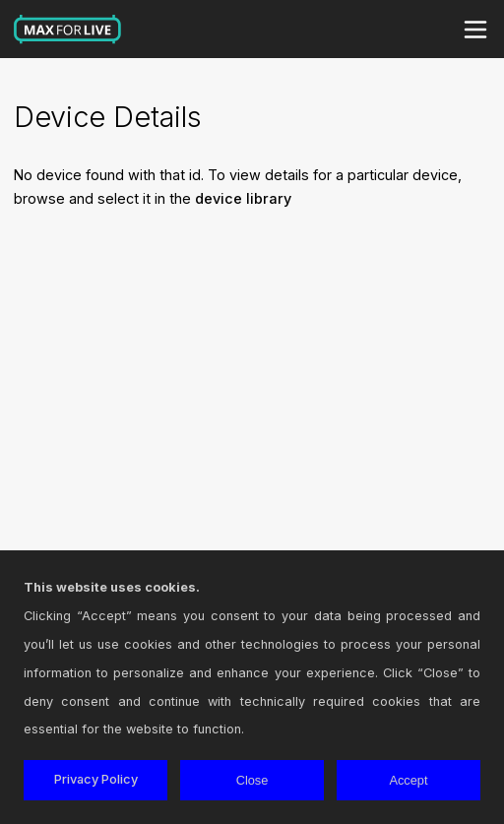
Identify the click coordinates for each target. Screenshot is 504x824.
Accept (408, 780)
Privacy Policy (96, 779)
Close (252, 780)
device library (243, 198)
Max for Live (68, 30)
